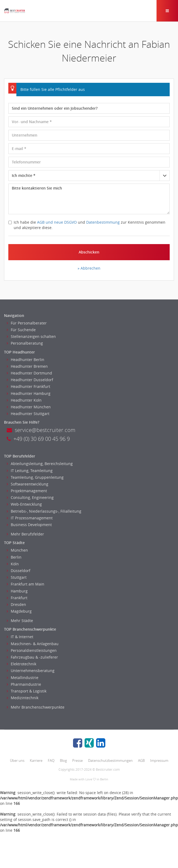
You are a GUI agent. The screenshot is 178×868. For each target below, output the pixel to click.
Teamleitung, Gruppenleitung (35, 477)
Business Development (29, 525)
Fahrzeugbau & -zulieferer (32, 657)
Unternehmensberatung (31, 671)
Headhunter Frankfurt (28, 386)
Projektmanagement (27, 491)
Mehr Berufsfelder (25, 534)
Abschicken (89, 252)
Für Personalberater (27, 323)
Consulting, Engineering (30, 497)
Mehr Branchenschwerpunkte (36, 707)
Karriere (36, 760)
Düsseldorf (19, 571)
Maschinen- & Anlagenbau (33, 644)
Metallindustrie (23, 678)
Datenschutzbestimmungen (110, 760)
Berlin (14, 557)
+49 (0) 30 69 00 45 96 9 (38, 439)
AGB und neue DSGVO (57, 222)
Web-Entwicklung (24, 504)
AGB (141, 760)
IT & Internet (20, 637)
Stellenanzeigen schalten (31, 336)
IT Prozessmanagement (30, 518)
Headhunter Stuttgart (28, 414)
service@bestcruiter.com (41, 430)
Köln (13, 564)
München (17, 550)
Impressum (159, 760)
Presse (77, 760)
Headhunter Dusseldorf (30, 380)
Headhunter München (29, 407)
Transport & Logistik (27, 691)
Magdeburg (19, 611)
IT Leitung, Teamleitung (30, 471)
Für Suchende (21, 330)
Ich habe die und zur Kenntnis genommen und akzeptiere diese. (87, 225)
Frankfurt (17, 598)
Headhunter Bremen (27, 366)
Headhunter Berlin (26, 360)
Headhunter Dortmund (29, 373)
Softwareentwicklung (28, 484)
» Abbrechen (89, 268)
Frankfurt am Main (26, 584)
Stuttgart (17, 577)
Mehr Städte (20, 621)
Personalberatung (25, 343)
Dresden (16, 604)
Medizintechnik (23, 698)
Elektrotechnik (21, 664)
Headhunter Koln (24, 400)
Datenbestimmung (103, 222)
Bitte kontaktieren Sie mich (89, 199)
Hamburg (17, 591)
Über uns (17, 760)
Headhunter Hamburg (29, 393)
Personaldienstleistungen (32, 650)
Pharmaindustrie (24, 684)
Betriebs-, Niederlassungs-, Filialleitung (44, 511)
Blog (63, 760)
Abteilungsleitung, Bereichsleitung (40, 464)
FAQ (51, 760)
